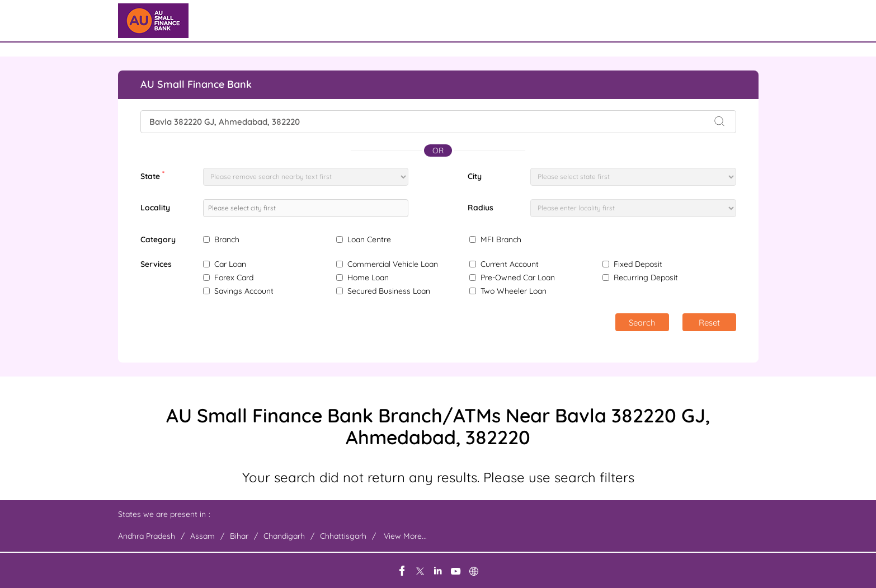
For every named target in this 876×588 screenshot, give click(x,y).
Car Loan (230, 264)
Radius (481, 208)
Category (158, 240)
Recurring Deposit (646, 277)
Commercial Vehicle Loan (393, 264)
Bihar (239, 536)
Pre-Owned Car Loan (518, 277)
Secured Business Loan (389, 291)
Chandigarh (284, 536)
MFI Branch (501, 239)
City (475, 176)
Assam (202, 536)
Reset (709, 323)
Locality (155, 208)
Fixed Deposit (638, 264)
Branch (227, 239)
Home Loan (368, 277)
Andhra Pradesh (147, 536)
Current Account (510, 264)
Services (156, 264)
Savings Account (244, 291)
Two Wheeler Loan (514, 291)
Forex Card (234, 277)
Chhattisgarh (343, 536)
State (152, 175)
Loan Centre (369, 239)
